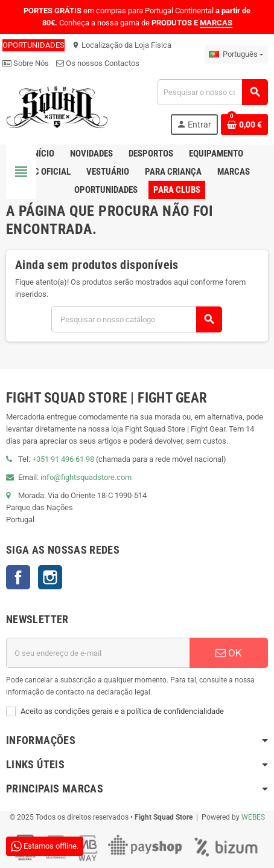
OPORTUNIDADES (33, 45)
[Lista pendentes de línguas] (236, 54)
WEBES (253, 817)
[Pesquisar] (212, 92)
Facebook (18, 577)
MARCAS (216, 23)
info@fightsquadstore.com (86, 477)
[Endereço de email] (98, 653)
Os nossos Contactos (98, 63)
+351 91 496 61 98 (63, 459)
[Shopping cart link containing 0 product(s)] (244, 125)
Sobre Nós (26, 63)
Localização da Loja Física (122, 45)
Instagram (50, 577)
